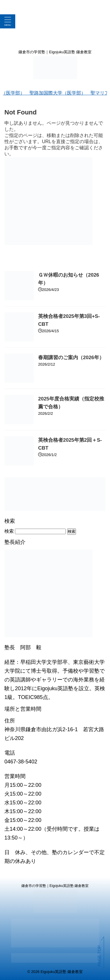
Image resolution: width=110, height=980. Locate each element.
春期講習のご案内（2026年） (71, 358)
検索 (9, 531)
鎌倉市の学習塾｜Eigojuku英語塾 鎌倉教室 (55, 886)
